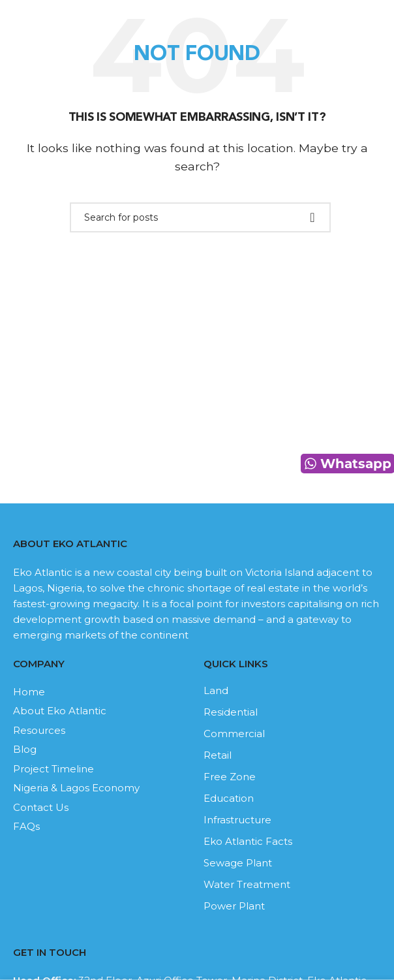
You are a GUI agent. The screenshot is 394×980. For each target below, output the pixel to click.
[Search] (200, 217)
